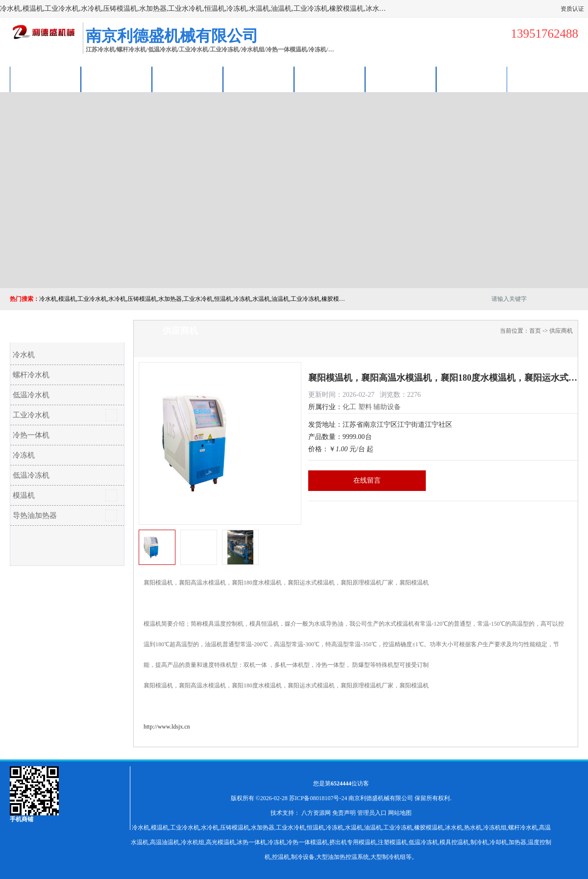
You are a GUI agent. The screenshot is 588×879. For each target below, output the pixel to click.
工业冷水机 (31, 415)
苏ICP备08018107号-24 (318, 798)
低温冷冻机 (31, 475)
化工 (349, 407)
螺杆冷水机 (31, 375)
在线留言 (367, 480)
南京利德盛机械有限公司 (381, 798)
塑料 (365, 407)
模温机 (24, 495)
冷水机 (24, 355)
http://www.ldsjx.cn (167, 727)
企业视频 (188, 79)
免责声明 (344, 813)
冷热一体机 (31, 435)
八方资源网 (316, 813)
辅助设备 (387, 407)
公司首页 (46, 79)
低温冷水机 (31, 395)
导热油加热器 (35, 515)
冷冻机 (24, 455)
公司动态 (330, 79)
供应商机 (117, 79)
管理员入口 (372, 813)
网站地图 (400, 813)
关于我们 (259, 79)
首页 (535, 331)
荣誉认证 (401, 79)
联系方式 (472, 79)
